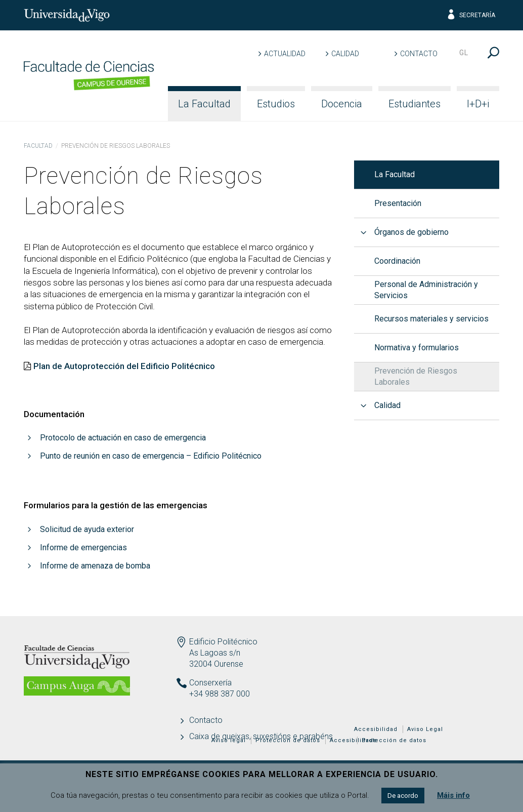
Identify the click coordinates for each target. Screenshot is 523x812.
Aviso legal (229, 740)
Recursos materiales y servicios (431, 319)
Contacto (419, 54)
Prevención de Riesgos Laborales (416, 376)
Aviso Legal (425, 729)
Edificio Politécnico (223, 642)
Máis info (453, 795)
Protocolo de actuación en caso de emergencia (123, 438)
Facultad (38, 146)
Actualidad (285, 54)
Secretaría (471, 15)
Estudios (276, 104)
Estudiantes (415, 104)
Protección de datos (394, 740)
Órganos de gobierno (411, 232)
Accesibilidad (376, 729)
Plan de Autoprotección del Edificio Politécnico (124, 366)
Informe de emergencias (83, 547)
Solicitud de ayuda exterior (87, 529)
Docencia (342, 104)
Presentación (398, 203)
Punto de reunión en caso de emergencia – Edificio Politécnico (151, 456)
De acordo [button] (403, 796)
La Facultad (204, 104)
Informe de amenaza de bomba (95, 566)
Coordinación (397, 261)
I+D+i (478, 104)
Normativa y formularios (417, 348)
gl (464, 53)
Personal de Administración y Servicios (426, 290)
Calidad (345, 54)
